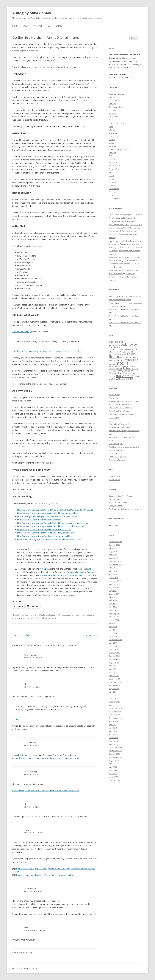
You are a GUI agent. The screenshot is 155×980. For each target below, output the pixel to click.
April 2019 (113, 555)
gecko (76, 615)
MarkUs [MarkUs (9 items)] (112, 364)
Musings (112, 146)
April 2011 (113, 695)
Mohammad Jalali (116, 444)
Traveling (113, 192)
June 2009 (113, 767)
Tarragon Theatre (116, 506)
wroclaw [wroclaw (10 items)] (130, 379)
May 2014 (113, 630)
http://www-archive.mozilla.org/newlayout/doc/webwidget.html (45, 536)
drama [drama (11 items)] (128, 350)
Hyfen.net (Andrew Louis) (119, 427)
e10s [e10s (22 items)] (134, 349)
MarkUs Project (115, 476)
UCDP (111, 195)
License (59, 26)
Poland (112, 159)
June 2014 (113, 627)
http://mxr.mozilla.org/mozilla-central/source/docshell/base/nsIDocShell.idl (50, 539)
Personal (113, 153)
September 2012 (116, 659)
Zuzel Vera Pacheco (117, 460)
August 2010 (114, 721)
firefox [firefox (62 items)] (114, 356)
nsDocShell (90, 615)
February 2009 (115, 780)
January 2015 (114, 617)
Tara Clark (113, 453)
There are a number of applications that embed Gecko (66, 575)
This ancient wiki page (22, 332)
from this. (17, 719)
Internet (112, 130)
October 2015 (114, 594)
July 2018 (112, 568)
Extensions (113, 117)
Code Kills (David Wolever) (120, 411)
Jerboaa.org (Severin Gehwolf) (121, 437)
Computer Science (116, 107)
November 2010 (115, 711)
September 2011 (116, 685)
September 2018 (116, 565)
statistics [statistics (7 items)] (134, 374)
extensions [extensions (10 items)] (132, 354)
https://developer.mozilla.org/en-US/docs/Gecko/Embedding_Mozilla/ (47, 516)
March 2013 (113, 649)
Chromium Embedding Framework (82, 572)
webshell (40, 618)
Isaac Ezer (113, 434)
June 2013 (113, 643)
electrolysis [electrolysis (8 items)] (121, 352)
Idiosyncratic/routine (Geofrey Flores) (124, 431)
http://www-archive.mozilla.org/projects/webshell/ (39, 520)
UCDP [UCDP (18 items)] (112, 379)
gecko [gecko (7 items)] (123, 357)
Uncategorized (115, 198)
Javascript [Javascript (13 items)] (119, 360)
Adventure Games (116, 94)
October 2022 (114, 545)
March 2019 (113, 558)
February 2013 (115, 653)
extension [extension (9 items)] (122, 354)
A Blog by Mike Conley (32, 13)
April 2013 (113, 646)
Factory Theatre (115, 499)
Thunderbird (114, 189)
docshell (59, 615)
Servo (68, 592)
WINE (90, 582)
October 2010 (114, 715)
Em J (110, 421)
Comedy (112, 104)
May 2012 (113, 672)
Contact (38, 26)
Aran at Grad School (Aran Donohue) (124, 401)
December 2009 (115, 747)
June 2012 (113, 669)
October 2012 (114, 656)
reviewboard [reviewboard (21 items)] (126, 371)
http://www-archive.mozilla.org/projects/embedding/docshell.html (46, 533)
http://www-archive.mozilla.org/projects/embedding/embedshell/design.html (51, 526)
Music (111, 143)
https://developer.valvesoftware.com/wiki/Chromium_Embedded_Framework (46, 758)
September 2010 (116, 718)
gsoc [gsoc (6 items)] (137, 357)
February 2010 (115, 741)
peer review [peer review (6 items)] (131, 366)
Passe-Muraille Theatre (118, 502)
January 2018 (114, 584)
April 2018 (113, 574)
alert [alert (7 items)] (127, 342)
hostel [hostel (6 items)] (111, 360)
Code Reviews (115, 100)
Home (15, 26)
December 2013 (115, 636)
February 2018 (115, 581)
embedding (68, 615)
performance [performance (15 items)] (116, 368)
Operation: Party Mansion (119, 149)
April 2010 (113, 734)
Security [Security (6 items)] (127, 374)
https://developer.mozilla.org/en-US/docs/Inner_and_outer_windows (45, 875)
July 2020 (112, 548)
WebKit (43, 569)
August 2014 (114, 620)
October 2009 (114, 754)
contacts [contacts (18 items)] (114, 349)
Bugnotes (92, 635)
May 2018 (113, 571)
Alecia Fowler (114, 395)
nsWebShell (31, 618)
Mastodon (113, 440)
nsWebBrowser (19, 618)
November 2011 (115, 682)
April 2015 (113, 607)
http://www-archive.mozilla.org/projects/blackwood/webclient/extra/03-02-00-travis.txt (55, 510)
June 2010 (113, 728)
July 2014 (112, 623)
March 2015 (113, 610)
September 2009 (116, 757)
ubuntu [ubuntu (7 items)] (137, 376)
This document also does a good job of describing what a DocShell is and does (47, 351)
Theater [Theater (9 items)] (112, 376)
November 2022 (115, 542)
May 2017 (113, 591)
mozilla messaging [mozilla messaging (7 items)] (116, 366)
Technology (114, 182)
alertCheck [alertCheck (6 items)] (134, 342)
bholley (27, 830)
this (49, 572)
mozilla (82, 615)
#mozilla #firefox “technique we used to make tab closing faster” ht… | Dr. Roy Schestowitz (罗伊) (125, 228)
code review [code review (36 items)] (129, 345)
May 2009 (113, 770)
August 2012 (114, 662)
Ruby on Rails (114, 169)
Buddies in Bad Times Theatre (121, 496)
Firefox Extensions (116, 123)
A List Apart (113, 525)
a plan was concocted (55, 179)
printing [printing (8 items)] (135, 369)
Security (112, 172)
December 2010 (115, 708)
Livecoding (113, 136)
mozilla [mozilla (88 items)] (122, 363)
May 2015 (113, 604)
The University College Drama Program (125, 509)
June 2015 (113, 600)
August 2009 (114, 760)
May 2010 (113, 731)
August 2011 (114, 689)
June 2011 (113, 692)
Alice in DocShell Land (23, 635)
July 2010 (112, 725)
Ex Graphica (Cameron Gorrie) (121, 424)
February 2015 (115, 614)
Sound (112, 176)
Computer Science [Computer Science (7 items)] (129, 347)
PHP (111, 156)
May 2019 (113, 551)
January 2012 (114, 676)
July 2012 (112, 666)
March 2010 (113, 738)
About (25, 26)
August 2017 (114, 587)
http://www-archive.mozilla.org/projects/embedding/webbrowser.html (48, 513)
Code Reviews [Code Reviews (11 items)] (115, 347)
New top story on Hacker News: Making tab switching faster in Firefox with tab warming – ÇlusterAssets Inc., (125, 244)
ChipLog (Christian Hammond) (121, 408)
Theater (112, 185)
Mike (26, 684)
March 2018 (113, 578)
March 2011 (113, 698)
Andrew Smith (115, 398)
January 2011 (114, 705)
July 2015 (112, 597)
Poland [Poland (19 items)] (127, 368)
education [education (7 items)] (113, 352)
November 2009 (115, 751)
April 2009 (113, 774)
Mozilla (42, 615)
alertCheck (113, 97)
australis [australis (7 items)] (112, 345)
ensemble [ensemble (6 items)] (130, 352)
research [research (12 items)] (113, 371)
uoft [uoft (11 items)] (118, 379)
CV (49, 26)
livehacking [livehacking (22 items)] (131, 360)
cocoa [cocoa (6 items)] (118, 345)
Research (113, 162)
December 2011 (115, 679)
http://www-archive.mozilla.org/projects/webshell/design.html (44, 529)
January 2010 (114, 744)
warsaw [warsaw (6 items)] (123, 379)
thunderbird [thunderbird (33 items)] (125, 376)
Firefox (36, 615)
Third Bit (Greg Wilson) (118, 457)
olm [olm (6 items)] (125, 366)
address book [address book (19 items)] (117, 342)
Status (111, 179)
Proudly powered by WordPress (25, 969)
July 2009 (112, 764)
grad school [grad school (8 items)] (130, 357)
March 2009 (113, 777)
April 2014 (113, 633)
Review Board (115, 166)
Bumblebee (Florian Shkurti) (120, 404)
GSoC (111, 127)
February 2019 (115, 561)
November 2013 (115, 640)
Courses (112, 110)
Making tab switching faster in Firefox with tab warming (123, 234)
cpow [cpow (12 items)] (122, 350)
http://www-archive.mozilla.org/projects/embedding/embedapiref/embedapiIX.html (53, 523)
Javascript (113, 133)
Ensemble (113, 114)
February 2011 (115, 702)
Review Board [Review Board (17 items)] (116, 373)
